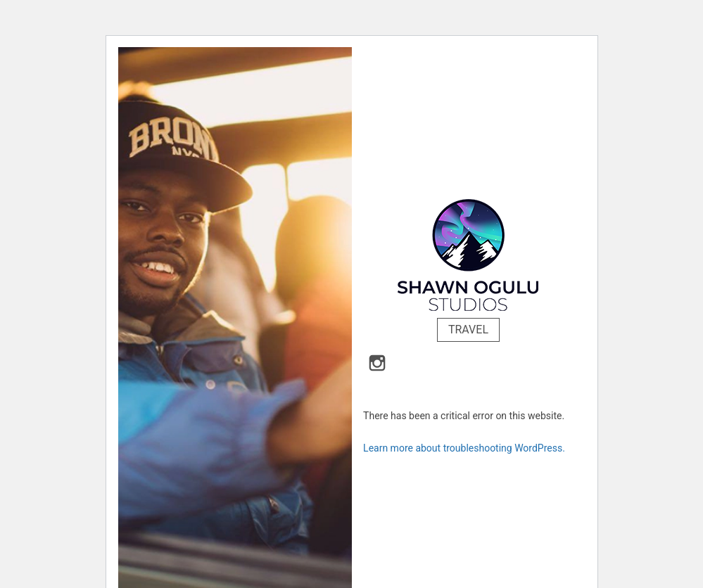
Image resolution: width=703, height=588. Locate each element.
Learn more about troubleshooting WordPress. (464, 448)
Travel (468, 330)
